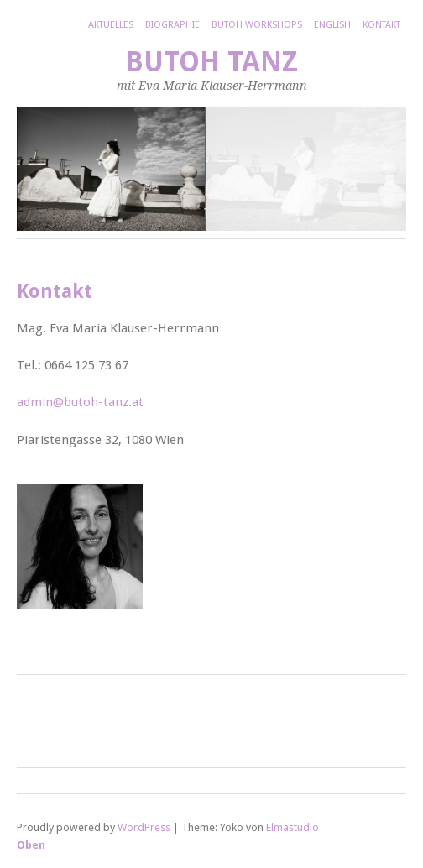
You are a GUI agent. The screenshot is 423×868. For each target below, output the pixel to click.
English (332, 25)
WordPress (144, 827)
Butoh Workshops (257, 25)
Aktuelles (111, 25)
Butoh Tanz (211, 62)
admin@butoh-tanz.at (80, 402)
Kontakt (381, 25)
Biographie (172, 25)
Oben (31, 845)
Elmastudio (292, 827)
